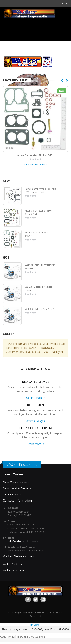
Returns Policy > (36, 421)
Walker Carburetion (14, 570)
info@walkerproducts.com (23, 541)
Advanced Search (13, 494)
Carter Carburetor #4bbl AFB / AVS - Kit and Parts (40, 191)
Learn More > (36, 444)
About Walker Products (16, 482)
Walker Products (12, 564)
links (62, 3)
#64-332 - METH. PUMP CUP (39, 309)
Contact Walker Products (17, 488)
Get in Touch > (35, 398)
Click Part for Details (35, 165)
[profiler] (35, 625)
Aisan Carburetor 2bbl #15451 (35, 155)
